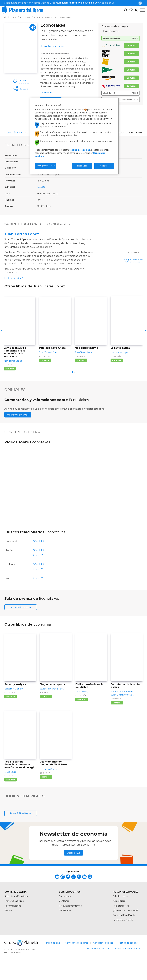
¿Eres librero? (120, 916)
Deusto (41, 187)
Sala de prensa (120, 911)
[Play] (33, 27)
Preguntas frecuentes (70, 921)
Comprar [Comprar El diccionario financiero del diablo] (82, 714)
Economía (9, 380)
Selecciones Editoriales (16, 911)
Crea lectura (65, 925)
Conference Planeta (123, 935)
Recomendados (13, 921)
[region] (75, 136)
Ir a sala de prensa (21, 622)
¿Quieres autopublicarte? (125, 925)
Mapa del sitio (53, 958)
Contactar (64, 916)
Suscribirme (73, 868)
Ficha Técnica (14, 133)
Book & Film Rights (130, 133)
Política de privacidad (98, 964)
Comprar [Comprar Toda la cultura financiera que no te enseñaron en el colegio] (11, 795)
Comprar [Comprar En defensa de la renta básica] (117, 717)
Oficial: (38, 556)
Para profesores (121, 921)
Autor (29, 133)
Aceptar (104, 166)
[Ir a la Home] (5, 17)
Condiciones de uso (103, 958)
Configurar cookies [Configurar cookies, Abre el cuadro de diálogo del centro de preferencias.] (46, 166)
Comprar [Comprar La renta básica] (117, 375)
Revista (8, 925)
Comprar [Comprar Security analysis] (11, 711)
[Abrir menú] (142, 10)
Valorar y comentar (18, 430)
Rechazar (82, 166)
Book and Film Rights (124, 930)
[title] (57, 892)
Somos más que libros (77, 958)
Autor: (38, 570)
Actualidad (45, 371)
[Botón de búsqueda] (126, 10)
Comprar (131, 46)
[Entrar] (135, 10)
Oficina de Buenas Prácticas (128, 964)
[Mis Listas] (130, 10)
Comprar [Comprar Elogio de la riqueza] (46, 711)
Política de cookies (128, 958)
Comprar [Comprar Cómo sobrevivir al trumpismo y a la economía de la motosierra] (9, 384)
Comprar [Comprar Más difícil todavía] (81, 375)
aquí (111, 3)
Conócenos (65, 911)
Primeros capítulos (14, 916)
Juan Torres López (22, 234)
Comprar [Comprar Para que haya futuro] (45, 375)
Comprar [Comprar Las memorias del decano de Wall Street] (46, 792)
